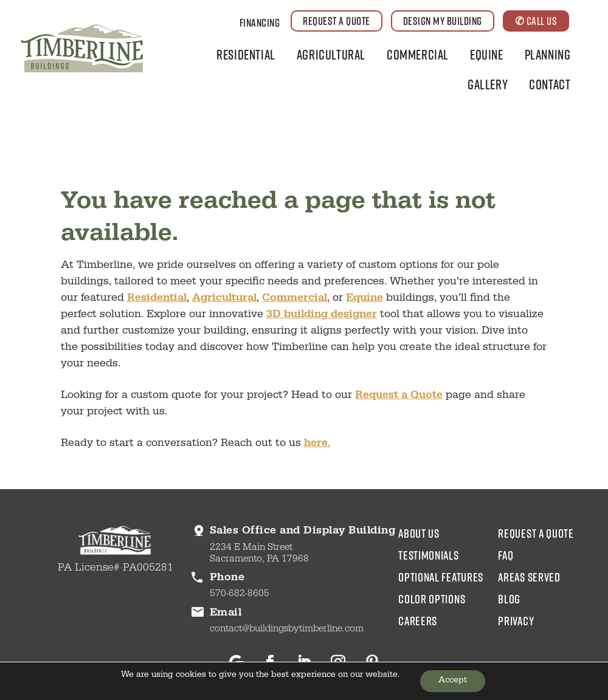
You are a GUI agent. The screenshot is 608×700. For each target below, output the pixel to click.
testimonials (428, 555)
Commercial (418, 54)
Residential (246, 54)
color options (432, 599)
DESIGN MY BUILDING (443, 21)
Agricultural (331, 54)
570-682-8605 (240, 594)
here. (317, 444)
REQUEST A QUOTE (337, 21)
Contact (550, 84)
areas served (529, 577)
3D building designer (322, 315)
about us (419, 533)
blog (509, 599)
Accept (453, 681)
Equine (487, 54)
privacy (516, 620)
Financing (260, 22)
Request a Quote (399, 396)
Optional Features (441, 577)
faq (506, 555)
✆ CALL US (536, 21)
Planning (548, 54)
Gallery (488, 84)
